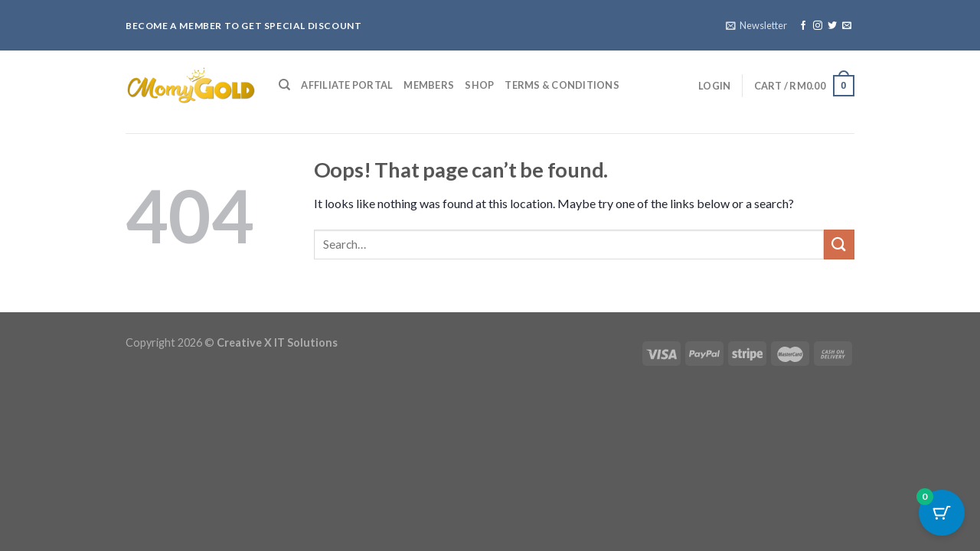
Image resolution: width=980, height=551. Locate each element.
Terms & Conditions (562, 85)
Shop (479, 85)
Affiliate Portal (347, 85)
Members (429, 85)
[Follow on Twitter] (832, 26)
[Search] (284, 85)
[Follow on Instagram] (818, 26)
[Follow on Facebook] (803, 26)
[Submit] (839, 245)
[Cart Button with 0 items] (942, 513)
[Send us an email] (847, 26)
